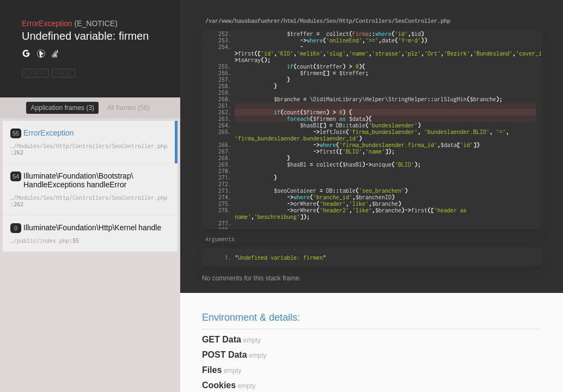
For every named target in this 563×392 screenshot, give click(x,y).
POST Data (225, 355)
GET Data (222, 339)
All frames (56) (128, 108)
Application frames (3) (62, 108)
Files (212, 370)
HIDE (64, 73)
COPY (35, 73)
